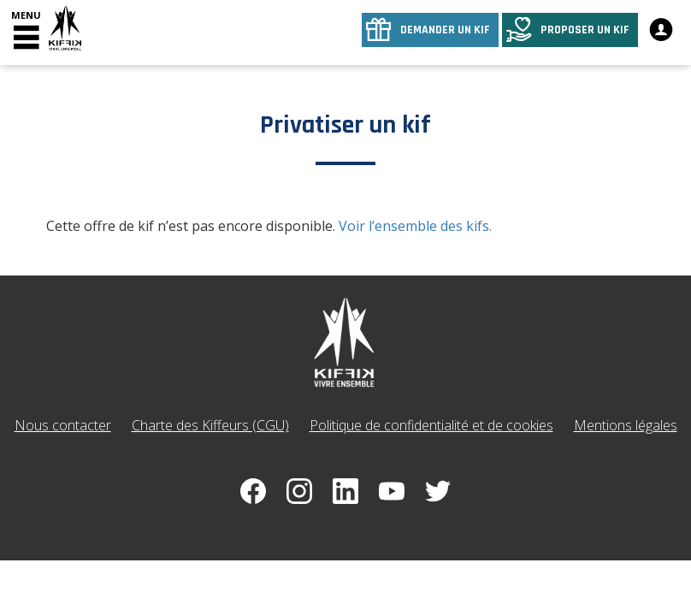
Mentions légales (626, 425)
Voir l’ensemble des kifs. (415, 226)
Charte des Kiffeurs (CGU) (210, 425)
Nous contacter (63, 425)
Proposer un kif (585, 30)
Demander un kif (445, 30)
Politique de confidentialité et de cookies (431, 425)
